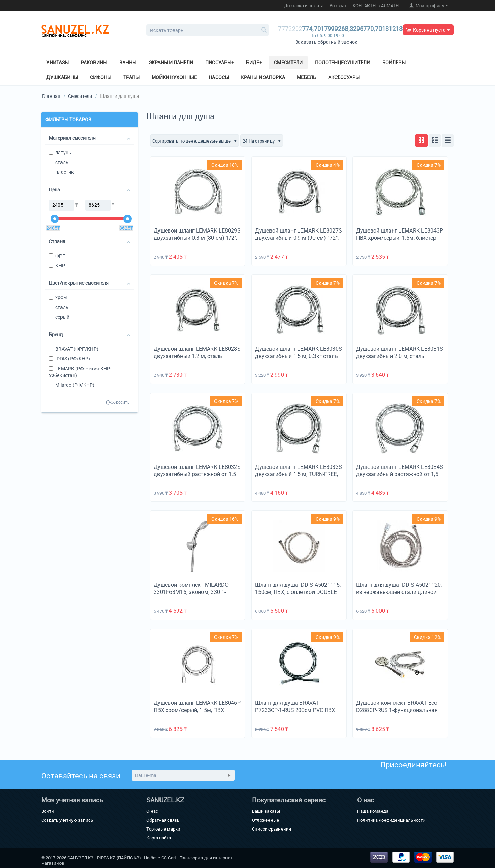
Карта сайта (159, 838)
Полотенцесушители (343, 63)
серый (59, 317)
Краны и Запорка (263, 77)
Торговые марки (163, 829)
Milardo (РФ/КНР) (72, 385)
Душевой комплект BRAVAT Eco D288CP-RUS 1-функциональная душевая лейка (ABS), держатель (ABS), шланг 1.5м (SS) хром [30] (399, 714)
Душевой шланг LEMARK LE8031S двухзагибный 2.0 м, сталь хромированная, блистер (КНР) (400, 356)
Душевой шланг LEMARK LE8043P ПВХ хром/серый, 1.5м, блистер (400, 235)
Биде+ (254, 63)
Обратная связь (163, 820)
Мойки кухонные (174, 77)
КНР (57, 266)
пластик (61, 172)
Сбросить (120, 402)
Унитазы (58, 63)
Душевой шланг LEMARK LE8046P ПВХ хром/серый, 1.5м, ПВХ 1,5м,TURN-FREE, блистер (197, 711)
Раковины (94, 63)
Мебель (307, 77)
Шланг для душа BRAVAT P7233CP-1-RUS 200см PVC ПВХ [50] (295, 711)
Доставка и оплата (304, 6)
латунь (60, 153)
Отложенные (266, 820)
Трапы (131, 77)
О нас (152, 811)
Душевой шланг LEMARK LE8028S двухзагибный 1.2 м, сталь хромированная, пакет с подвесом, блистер (197, 360)
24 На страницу (268, 141)
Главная (51, 96)
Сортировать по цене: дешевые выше (197, 141)
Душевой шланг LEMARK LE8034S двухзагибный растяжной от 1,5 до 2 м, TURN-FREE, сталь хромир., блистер (400, 478)
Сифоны (101, 77)
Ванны (128, 63)
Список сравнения (272, 829)
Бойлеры (394, 63)
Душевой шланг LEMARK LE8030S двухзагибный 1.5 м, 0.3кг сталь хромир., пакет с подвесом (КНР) (299, 356)
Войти (48, 811)
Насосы (219, 77)
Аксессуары (344, 77)
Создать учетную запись (67, 820)
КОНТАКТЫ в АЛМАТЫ (376, 6)
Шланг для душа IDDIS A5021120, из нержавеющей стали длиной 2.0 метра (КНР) (399, 592)
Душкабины (62, 77)
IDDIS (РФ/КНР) (69, 359)
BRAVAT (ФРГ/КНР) (74, 349)
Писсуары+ (220, 63)
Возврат (338, 6)
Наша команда (373, 811)
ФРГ (57, 256)
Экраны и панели (171, 63)
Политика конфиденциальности (391, 820)
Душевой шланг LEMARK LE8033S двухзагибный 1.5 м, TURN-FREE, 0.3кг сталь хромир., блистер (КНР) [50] (299, 478)
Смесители (288, 63)
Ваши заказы (266, 811)
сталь (59, 162)
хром (58, 297)
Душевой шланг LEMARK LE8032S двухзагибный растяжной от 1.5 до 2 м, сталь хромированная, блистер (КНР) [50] (197, 478)
